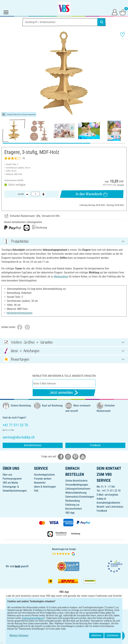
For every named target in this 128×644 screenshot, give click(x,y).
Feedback (95, 445)
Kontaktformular (33, 445)
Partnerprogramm (12, 479)
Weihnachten (61, 277)
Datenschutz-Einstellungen (80, 497)
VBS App (70, 513)
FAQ (36, 491)
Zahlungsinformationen (78, 489)
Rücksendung (72, 501)
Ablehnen (96, 635)
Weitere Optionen (19, 635)
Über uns (7, 475)
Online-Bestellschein (76, 481)
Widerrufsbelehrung (76, 493)
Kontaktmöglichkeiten (108, 503)
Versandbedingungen (77, 485)
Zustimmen (112, 635)
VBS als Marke (10, 483)
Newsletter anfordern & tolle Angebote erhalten (64, 376)
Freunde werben (43, 479)
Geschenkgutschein (44, 475)
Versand (120, 185)
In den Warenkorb (92, 194)
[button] (5, 73)
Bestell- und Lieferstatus (110, 507)
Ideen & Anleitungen (45, 487)
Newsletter (40, 483)
